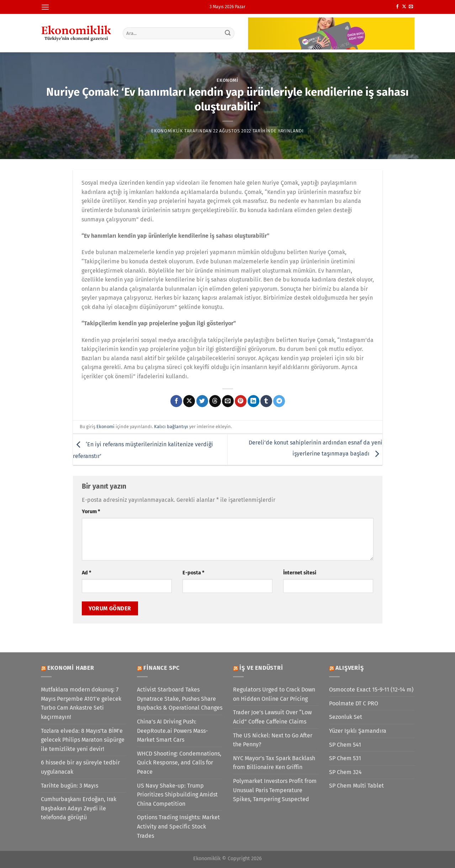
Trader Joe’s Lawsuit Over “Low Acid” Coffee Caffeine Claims (272, 717)
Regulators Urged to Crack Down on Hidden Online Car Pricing (274, 694)
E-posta (193, 573)
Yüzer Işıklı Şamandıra (358, 731)
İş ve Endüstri (261, 668)
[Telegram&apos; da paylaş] (279, 401)
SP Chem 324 (345, 772)
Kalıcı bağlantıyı (171, 427)
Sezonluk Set (346, 717)
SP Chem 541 (345, 745)
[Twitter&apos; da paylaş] (202, 401)
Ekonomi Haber (71, 668)
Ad (86, 573)
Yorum (91, 512)
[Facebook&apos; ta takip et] (397, 7)
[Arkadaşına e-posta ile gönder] (228, 401)
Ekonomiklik (167, 131)
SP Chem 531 (345, 758)
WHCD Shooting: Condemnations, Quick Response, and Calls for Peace (179, 763)
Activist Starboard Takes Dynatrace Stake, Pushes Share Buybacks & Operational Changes (180, 699)
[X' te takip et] (404, 7)
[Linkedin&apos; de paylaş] (253, 401)
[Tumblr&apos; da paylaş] (266, 401)
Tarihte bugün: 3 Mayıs (70, 786)
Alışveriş (350, 668)
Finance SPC (162, 668)
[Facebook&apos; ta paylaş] (176, 401)
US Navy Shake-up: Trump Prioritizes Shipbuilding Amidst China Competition (177, 795)
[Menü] (45, 7)
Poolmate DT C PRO (354, 703)
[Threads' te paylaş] (215, 401)
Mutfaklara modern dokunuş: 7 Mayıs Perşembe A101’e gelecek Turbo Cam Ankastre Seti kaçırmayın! (81, 703)
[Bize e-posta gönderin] (411, 7)
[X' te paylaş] (189, 401)
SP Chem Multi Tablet (356, 786)
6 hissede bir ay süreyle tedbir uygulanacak (80, 767)
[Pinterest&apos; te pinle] (241, 401)
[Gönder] (228, 33)
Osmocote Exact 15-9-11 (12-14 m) (371, 690)
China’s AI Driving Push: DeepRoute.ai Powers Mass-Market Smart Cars (172, 731)
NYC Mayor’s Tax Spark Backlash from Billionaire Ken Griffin (274, 763)
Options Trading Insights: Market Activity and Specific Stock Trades (178, 826)
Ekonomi (227, 80)
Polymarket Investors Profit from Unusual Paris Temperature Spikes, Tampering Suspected (275, 790)
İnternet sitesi (300, 573)
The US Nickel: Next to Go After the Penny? (273, 740)
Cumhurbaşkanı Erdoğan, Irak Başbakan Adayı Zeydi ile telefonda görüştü (79, 808)
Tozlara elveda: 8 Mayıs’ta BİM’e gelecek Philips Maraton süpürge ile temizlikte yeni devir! (83, 740)
